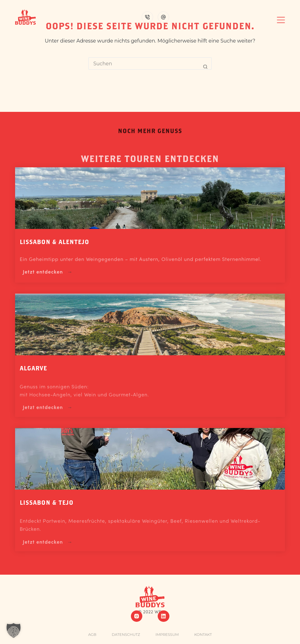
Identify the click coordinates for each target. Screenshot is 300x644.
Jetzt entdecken (43, 274)
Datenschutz (126, 637)
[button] (14, 630)
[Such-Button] (205, 63)
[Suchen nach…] (144, 63)
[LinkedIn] (164, 616)
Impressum (167, 637)
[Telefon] (147, 17)
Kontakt (203, 637)
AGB (92, 637)
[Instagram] (137, 616)
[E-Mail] (163, 17)
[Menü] (281, 17)
